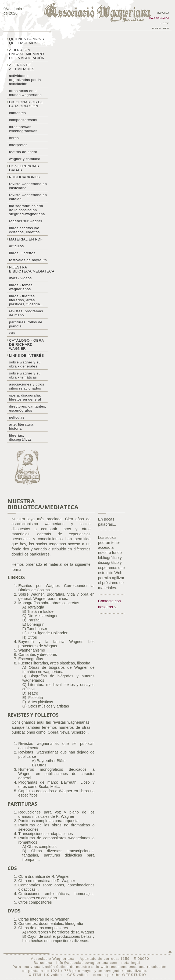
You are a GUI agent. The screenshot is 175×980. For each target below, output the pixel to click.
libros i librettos (22, 253)
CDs (12, 333)
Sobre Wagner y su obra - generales (25, 364)
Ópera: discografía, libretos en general (25, 397)
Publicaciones (24, 177)
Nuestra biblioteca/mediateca (28, 269)
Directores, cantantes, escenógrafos (28, 408)
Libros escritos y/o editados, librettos (24, 230)
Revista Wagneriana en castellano (28, 186)
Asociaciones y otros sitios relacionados (27, 386)
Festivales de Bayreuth (28, 260)
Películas (17, 417)
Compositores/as (23, 120)
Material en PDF (26, 239)
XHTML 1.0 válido (45, 975)
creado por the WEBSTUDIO (120, 975)
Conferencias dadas (24, 168)
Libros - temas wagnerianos (21, 287)
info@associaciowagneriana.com (87, 963)
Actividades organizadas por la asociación (25, 80)
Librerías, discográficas (20, 437)
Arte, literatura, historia (22, 426)
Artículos (17, 246)
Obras (14, 138)
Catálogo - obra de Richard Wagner (27, 344)
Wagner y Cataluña (25, 159)
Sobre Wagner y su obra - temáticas (25, 375)
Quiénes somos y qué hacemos (27, 41)
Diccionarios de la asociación (26, 104)
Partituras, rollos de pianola (26, 324)
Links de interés (27, 355)
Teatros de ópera (23, 152)
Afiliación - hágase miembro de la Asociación (27, 54)
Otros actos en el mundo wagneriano (25, 93)
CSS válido (78, 975)
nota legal (131, 963)
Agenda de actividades (22, 67)
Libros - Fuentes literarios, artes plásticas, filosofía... (26, 300)
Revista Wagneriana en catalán (28, 197)
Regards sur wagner (26, 221)
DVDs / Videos (20, 278)
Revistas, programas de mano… (26, 313)
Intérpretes (18, 145)
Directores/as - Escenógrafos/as (23, 129)
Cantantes (17, 113)
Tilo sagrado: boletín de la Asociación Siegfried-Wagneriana (27, 210)
